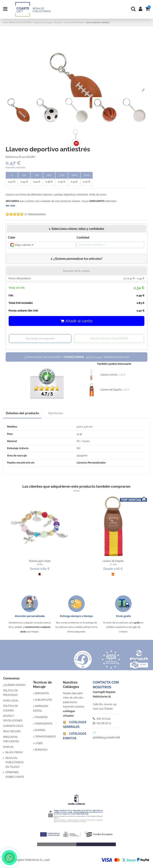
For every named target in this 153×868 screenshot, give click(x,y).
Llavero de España (111, 390)
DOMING (40, 730)
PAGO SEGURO (12, 731)
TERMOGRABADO (45, 737)
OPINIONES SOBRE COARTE (15, 775)
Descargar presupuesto (40, 338)
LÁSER (39, 743)
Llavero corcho (109, 375)
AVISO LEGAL (11, 701)
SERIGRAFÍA (42, 693)
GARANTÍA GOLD (13, 726)
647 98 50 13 (102, 723)
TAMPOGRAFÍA (44, 724)
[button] (76, 259)
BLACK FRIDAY (14, 752)
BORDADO (41, 750)
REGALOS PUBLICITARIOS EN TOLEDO (15, 762)
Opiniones (56, 413)
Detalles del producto (22, 413)
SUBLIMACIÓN (43, 700)
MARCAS (8, 747)
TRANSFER (41, 717)
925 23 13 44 (102, 718)
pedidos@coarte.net (106, 737)
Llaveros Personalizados (91, 463)
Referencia (12, 157)
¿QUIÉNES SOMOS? (14, 685)
